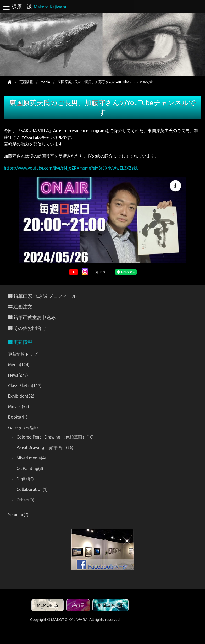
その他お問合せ (27, 328)
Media (45, 82)
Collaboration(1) (32, 489)
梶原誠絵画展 (110, 605)
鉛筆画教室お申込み (32, 317)
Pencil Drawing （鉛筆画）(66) (45, 447)
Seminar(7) (18, 515)
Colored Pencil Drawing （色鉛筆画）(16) (55, 437)
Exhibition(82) (21, 396)
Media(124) (19, 365)
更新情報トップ (23, 354)
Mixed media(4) (31, 458)
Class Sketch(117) (25, 386)
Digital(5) (25, 479)
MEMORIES (48, 605)
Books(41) (18, 417)
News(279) (18, 375)
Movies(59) (19, 407)
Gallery (24, 427)
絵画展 (78, 605)
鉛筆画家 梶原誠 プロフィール (42, 296)
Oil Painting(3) (30, 468)
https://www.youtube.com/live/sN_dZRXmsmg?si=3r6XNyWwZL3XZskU (71, 168)
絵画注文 (20, 307)
